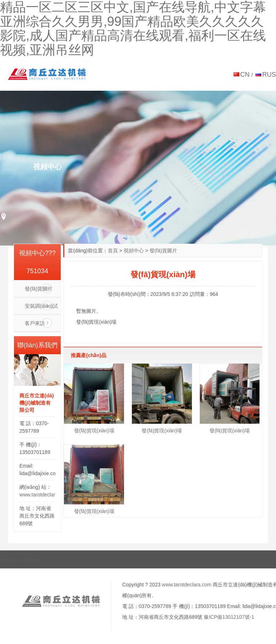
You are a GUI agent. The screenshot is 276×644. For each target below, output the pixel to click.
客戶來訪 (35, 323)
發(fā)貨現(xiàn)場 (94, 431)
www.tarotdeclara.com (44, 495)
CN (245, 74)
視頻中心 (134, 251)
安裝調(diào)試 (41, 306)
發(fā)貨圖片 (163, 251)
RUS (269, 74)
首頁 (113, 251)
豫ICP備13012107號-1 (229, 617)
